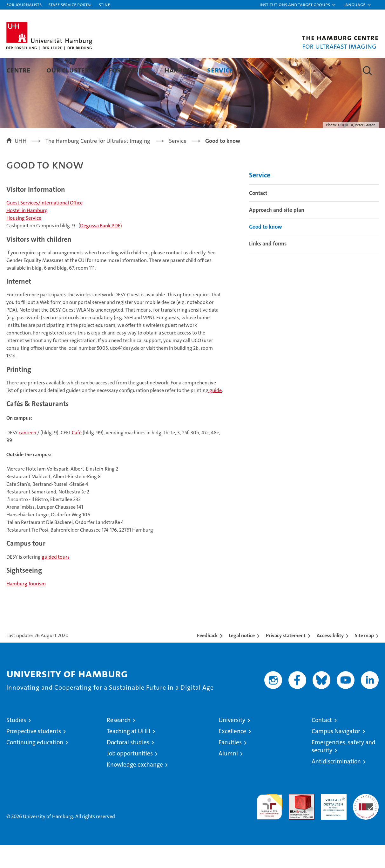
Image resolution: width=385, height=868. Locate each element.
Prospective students (34, 754)
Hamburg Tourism (26, 606)
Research (119, 743)
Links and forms (268, 266)
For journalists (24, 4)
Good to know (266, 250)
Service (220, 70)
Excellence (232, 754)
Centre (18, 70)
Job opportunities (130, 776)
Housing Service (24, 241)
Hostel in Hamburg (27, 233)
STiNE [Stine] (104, 4)
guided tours (56, 580)
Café (76, 455)
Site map (364, 658)
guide (215, 413)
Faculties (230, 765)
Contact (258, 216)
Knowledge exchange (135, 787)
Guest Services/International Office (44, 226)
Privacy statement (286, 658)
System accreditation (366, 823)
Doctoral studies (128, 765)
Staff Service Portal (70, 4)
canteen (27, 455)
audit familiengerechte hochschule (270, 827)
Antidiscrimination (336, 784)
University (232, 743)
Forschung (128, 70)
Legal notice (242, 658)
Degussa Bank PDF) (101, 248)
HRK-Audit (332, 820)
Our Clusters (70, 70)
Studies (16, 743)
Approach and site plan (277, 233)
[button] (298, 5)
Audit (295, 820)
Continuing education (35, 765)
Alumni (228, 776)
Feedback (207, 658)
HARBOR (178, 70)
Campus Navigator (336, 754)
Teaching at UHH (128, 754)
